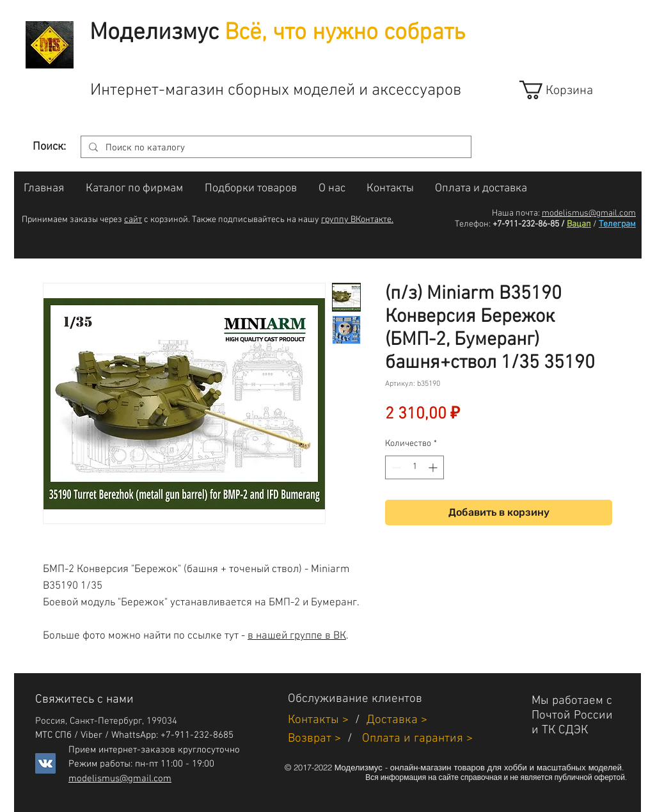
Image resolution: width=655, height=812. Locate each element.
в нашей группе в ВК (297, 636)
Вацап (579, 224)
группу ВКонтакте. (357, 220)
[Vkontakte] (45, 763)
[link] (568, 90)
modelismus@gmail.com (589, 213)
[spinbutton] (414, 467)
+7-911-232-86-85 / (529, 224)
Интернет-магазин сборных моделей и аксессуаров (276, 91)
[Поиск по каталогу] (275, 148)
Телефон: (473, 224)
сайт (133, 220)
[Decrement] (395, 467)
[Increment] (434, 467)
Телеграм (617, 224)
